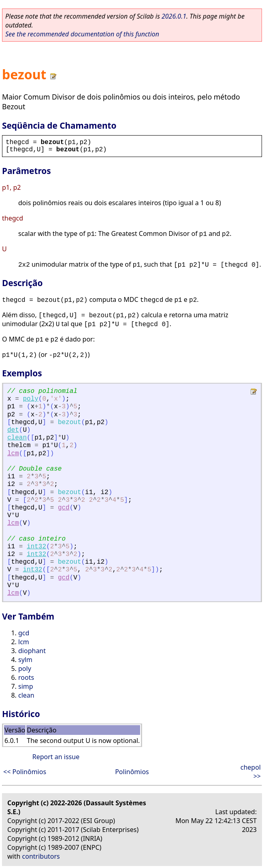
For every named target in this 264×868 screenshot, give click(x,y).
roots (26, 677)
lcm (13, 454)
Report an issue (56, 757)
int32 (36, 547)
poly (30, 399)
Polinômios (132, 772)
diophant (32, 651)
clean (17, 438)
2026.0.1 (174, 16)
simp (26, 686)
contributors (41, 856)
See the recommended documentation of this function (82, 34)
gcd (64, 508)
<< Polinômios (25, 772)
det (13, 430)
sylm (25, 660)
